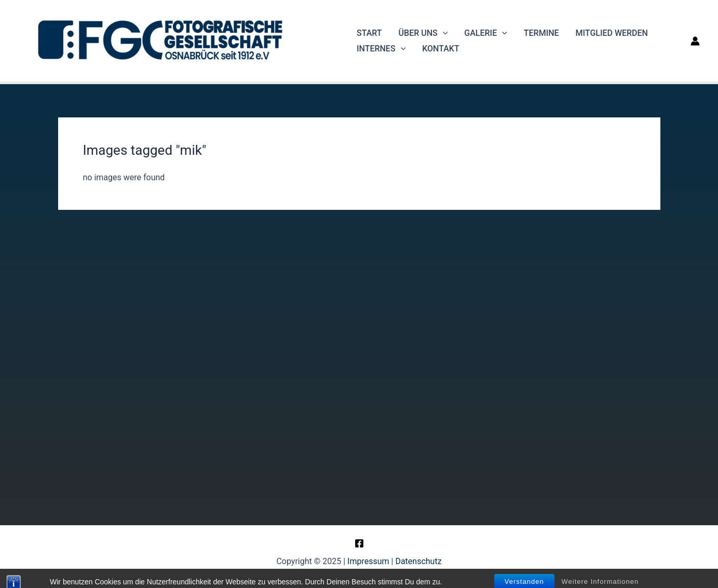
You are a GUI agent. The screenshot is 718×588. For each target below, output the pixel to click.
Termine (541, 33)
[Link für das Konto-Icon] (695, 41)
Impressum (368, 561)
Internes (381, 49)
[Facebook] (359, 543)
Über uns (423, 33)
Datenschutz (418, 561)
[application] (443, 33)
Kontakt (441, 49)
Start (369, 33)
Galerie (485, 33)
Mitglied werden (612, 33)
